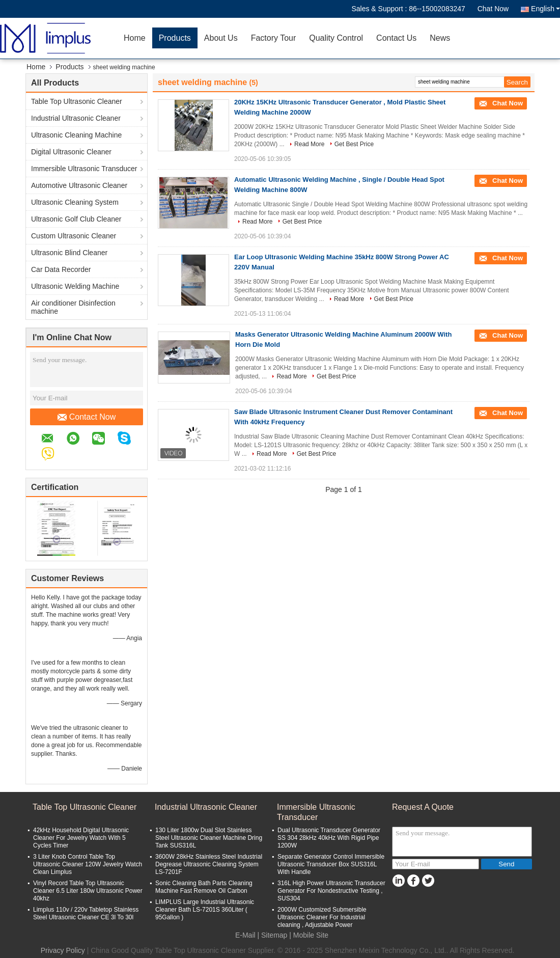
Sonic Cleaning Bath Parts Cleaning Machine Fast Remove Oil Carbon (204, 887)
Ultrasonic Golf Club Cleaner (76, 219)
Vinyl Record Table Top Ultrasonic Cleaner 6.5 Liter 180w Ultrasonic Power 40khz (88, 891)
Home (135, 38)
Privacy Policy (63, 950)
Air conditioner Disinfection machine (73, 307)
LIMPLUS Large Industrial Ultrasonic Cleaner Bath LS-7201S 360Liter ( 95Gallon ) (205, 910)
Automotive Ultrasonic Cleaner (79, 185)
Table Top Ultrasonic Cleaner (77, 101)
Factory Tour (274, 38)
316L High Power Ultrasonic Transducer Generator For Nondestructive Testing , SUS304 (331, 891)
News (440, 38)
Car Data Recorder (61, 269)
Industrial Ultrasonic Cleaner (76, 118)
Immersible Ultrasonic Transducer (84, 169)
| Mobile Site (309, 935)
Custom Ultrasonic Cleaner (74, 236)
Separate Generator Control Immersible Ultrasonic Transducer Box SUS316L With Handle (331, 864)
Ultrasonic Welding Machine (75, 286)
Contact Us (396, 38)
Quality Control (336, 38)
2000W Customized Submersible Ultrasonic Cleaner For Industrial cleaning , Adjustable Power (322, 917)
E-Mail (245, 935)
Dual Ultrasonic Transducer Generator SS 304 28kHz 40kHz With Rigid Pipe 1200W (329, 838)
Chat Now (493, 9)
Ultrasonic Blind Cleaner (69, 253)
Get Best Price (354, 144)
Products (175, 38)
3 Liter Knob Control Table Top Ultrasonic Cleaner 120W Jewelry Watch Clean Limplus (88, 864)
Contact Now (87, 417)
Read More (309, 144)
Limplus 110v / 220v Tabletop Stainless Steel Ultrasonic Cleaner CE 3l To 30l (86, 913)
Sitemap (274, 935)
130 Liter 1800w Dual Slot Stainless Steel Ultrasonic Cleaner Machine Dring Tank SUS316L (209, 838)
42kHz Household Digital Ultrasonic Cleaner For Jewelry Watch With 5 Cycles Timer (81, 838)
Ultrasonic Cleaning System (75, 202)
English (545, 9)
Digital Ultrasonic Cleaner (71, 152)
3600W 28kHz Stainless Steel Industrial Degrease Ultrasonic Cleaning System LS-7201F (209, 864)
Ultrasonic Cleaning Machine (76, 135)
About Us (221, 38)
